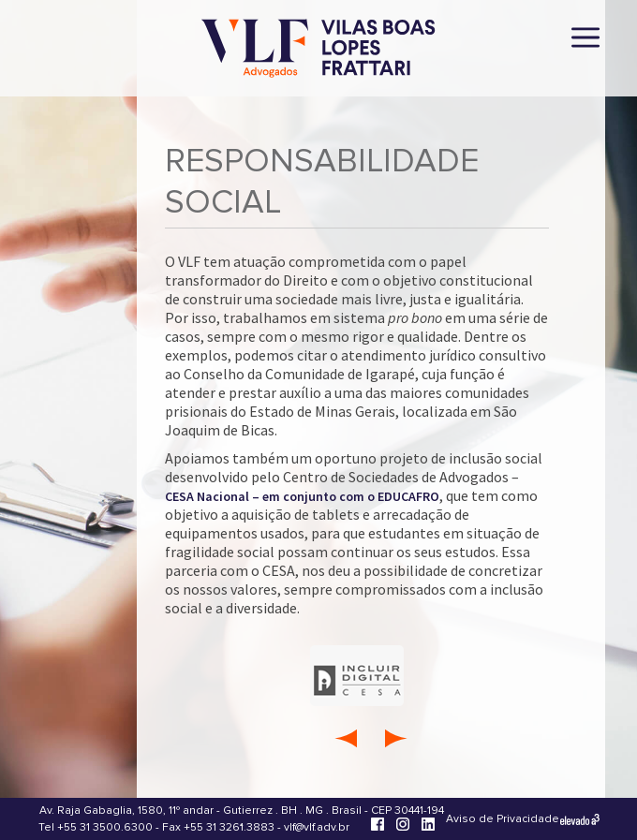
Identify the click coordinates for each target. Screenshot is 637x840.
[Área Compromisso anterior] (345, 738)
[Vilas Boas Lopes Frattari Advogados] (318, 50)
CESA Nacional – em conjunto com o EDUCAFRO (302, 496)
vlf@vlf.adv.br (317, 827)
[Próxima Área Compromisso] (397, 738)
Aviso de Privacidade (503, 819)
